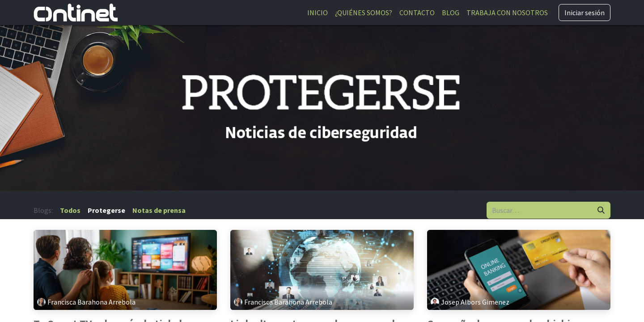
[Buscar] (601, 210)
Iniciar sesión (585, 13)
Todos (70, 210)
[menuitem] (318, 13)
